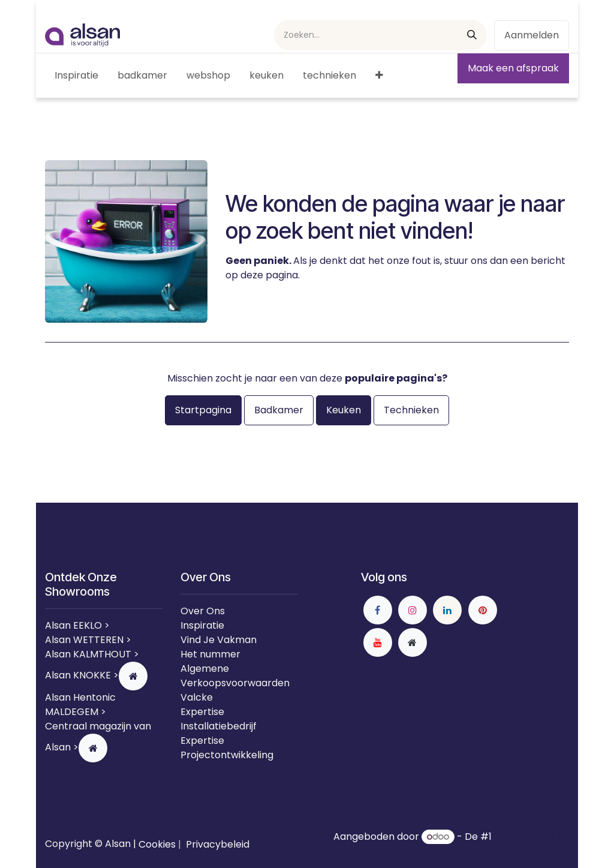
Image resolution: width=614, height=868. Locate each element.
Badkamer (279, 410)
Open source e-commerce (532, 844)
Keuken (344, 410)
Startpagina (203, 410)
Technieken (411, 410)
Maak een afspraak (513, 68)
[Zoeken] (472, 35)
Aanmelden (532, 35)
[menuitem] (76, 76)
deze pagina (269, 275)
